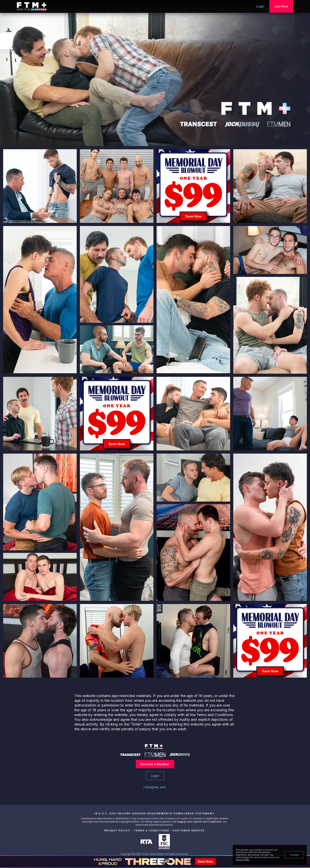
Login (260, 6)
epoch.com (200, 822)
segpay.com (185, 822)
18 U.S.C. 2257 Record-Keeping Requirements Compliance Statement (154, 813)
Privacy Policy (117, 830)
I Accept (294, 855)
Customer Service (189, 830)
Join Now (281, 6)
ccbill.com (215, 822)
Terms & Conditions (151, 830)
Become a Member (155, 764)
